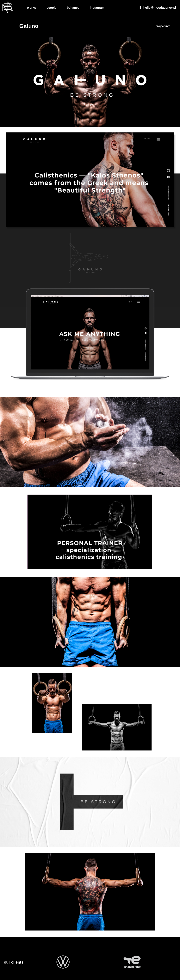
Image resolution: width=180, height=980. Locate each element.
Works (32, 8)
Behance (73, 8)
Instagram (97, 8)
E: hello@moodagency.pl (158, 8)
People (51, 8)
